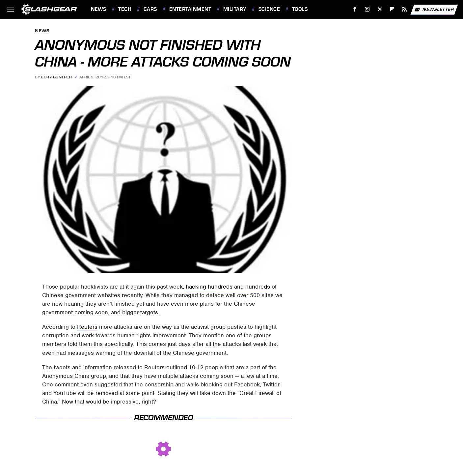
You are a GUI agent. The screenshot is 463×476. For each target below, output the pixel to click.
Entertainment (190, 9)
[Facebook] (355, 9)
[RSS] (405, 9)
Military (235, 9)
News (98, 9)
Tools (300, 9)
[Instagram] (367, 9)
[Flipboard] (392, 9)
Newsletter (434, 10)
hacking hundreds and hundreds (228, 287)
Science (269, 9)
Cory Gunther (56, 77)
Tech (125, 9)
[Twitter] (380, 9)
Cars (150, 9)
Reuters (87, 327)
